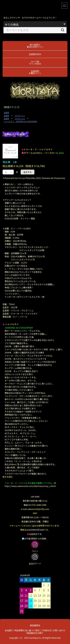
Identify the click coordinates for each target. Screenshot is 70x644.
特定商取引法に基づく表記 (27, 630)
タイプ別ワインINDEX (35, 63)
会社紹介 (9, 630)
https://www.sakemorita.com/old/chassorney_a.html (30, 486)
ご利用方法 (46, 630)
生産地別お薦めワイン (35, 72)
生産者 (6, 113)
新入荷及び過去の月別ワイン (35, 46)
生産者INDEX (35, 54)
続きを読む (8, 477)
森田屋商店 (35, 625)
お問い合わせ (59, 630)
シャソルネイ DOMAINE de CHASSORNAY (20, 121)
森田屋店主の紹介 (35, 633)
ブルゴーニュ (20, 116)
